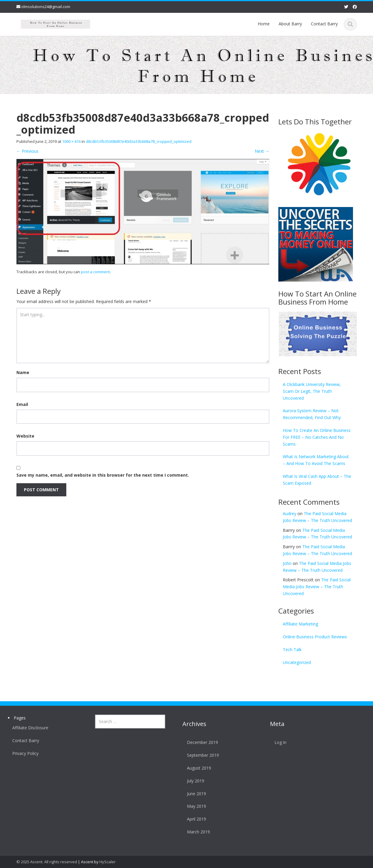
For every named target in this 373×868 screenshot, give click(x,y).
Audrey (290, 513)
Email (22, 404)
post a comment (95, 272)
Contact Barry (324, 24)
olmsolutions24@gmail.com (46, 7)
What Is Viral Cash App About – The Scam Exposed (317, 480)
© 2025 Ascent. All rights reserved (47, 862)
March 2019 (197, 832)
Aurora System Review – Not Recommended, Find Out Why (312, 414)
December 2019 (201, 742)
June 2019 (195, 794)
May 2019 (195, 806)
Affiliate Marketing (300, 624)
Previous (27, 151)
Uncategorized (297, 662)
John (287, 563)
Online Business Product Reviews (315, 637)
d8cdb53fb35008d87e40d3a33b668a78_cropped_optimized (139, 141)
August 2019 (198, 768)
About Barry (290, 24)
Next (262, 151)
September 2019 (201, 755)
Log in (279, 742)
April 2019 (195, 819)
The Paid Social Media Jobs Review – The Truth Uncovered (317, 587)
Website (25, 436)
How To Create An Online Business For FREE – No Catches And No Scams (317, 437)
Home (264, 24)
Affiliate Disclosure (29, 728)
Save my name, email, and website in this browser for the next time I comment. (103, 475)
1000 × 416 (71, 141)
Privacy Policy (24, 753)
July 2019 (194, 781)
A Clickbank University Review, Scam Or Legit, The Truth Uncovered (312, 391)
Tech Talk (292, 650)
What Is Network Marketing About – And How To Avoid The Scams (316, 460)
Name (23, 372)
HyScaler (108, 862)
